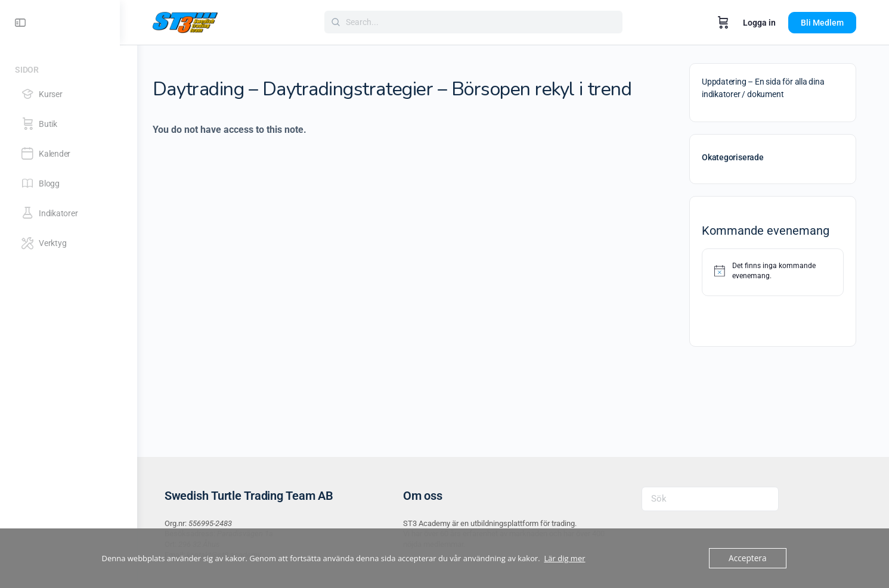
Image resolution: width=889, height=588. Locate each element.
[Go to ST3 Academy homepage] (194, 21)
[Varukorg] (732, 23)
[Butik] (68, 124)
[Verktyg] (68, 243)
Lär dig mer (564, 558)
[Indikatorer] (68, 213)
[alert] (782, 271)
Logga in (768, 23)
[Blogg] (68, 183)
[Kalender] (68, 154)
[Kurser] (68, 94)
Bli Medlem (831, 23)
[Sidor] (69, 68)
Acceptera (748, 558)
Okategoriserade (742, 157)
